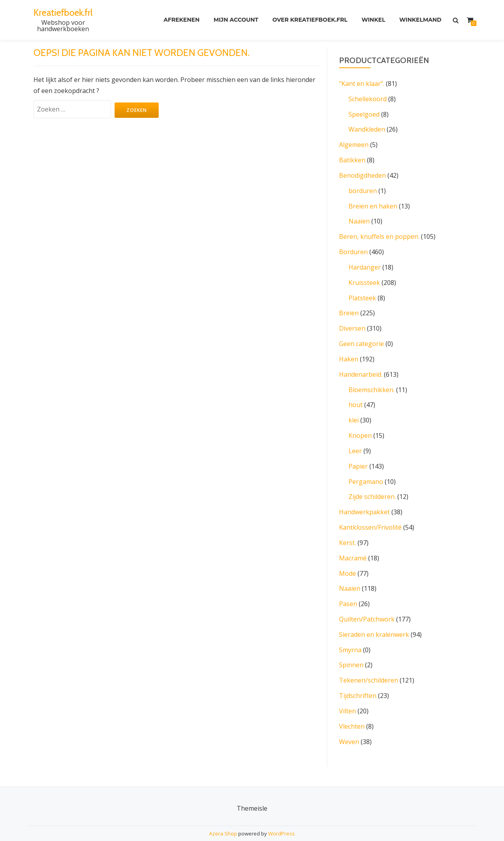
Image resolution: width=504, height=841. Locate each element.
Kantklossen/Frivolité (370, 518)
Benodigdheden (362, 173)
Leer (355, 443)
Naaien (359, 218)
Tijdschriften (358, 683)
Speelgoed (364, 113)
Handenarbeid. (361, 368)
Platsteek (362, 293)
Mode (347, 563)
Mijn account (235, 20)
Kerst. (347, 533)
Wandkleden (367, 128)
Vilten (347, 698)
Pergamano (366, 473)
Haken (349, 353)
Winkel (373, 20)
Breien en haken (373, 203)
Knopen (360, 428)
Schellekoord (368, 99)
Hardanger (365, 263)
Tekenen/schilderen (369, 668)
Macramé (353, 548)
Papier (358, 458)
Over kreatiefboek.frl (310, 20)
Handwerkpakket (364, 503)
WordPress (282, 819)
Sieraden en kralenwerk (374, 623)
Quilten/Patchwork (367, 608)
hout (356, 398)
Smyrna (350, 638)
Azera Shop (223, 819)
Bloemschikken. (372, 383)
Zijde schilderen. (372, 488)
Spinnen (351, 653)
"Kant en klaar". (362, 84)
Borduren (353, 248)
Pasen (348, 593)
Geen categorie (361, 338)
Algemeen (354, 143)
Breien (349, 308)
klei (354, 413)
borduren (363, 188)
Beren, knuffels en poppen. (379, 233)
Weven (349, 728)
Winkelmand (420, 20)
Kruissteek (364, 278)
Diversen (352, 323)
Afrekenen (181, 20)
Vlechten (352, 713)
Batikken (352, 158)
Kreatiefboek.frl (63, 12)
